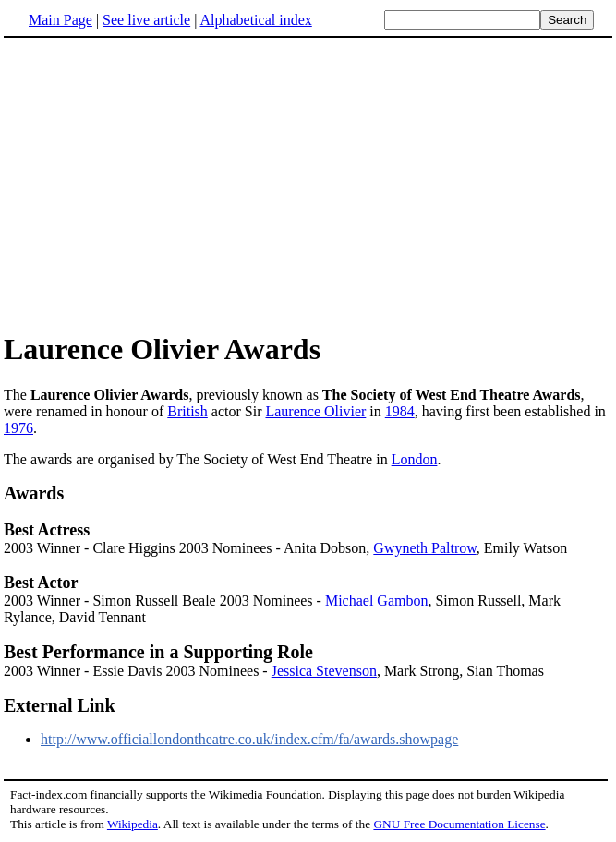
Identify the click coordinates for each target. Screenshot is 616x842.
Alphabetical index (255, 20)
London (415, 459)
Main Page (60, 20)
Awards (34, 493)
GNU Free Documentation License (459, 824)
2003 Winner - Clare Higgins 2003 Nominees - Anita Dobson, (188, 548)
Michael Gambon (377, 601)
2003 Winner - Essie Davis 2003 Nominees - (138, 671)
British (187, 411)
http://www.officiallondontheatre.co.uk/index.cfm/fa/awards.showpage (249, 739)
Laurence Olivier (315, 411)
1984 (400, 411)
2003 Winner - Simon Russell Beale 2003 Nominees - (164, 601)
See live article (146, 20)
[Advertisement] (159, 184)
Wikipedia (133, 824)
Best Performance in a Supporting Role (158, 652)
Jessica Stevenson (324, 671)
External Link (60, 705)
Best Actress (47, 530)
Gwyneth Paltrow (424, 548)
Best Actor (41, 583)
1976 (18, 428)
